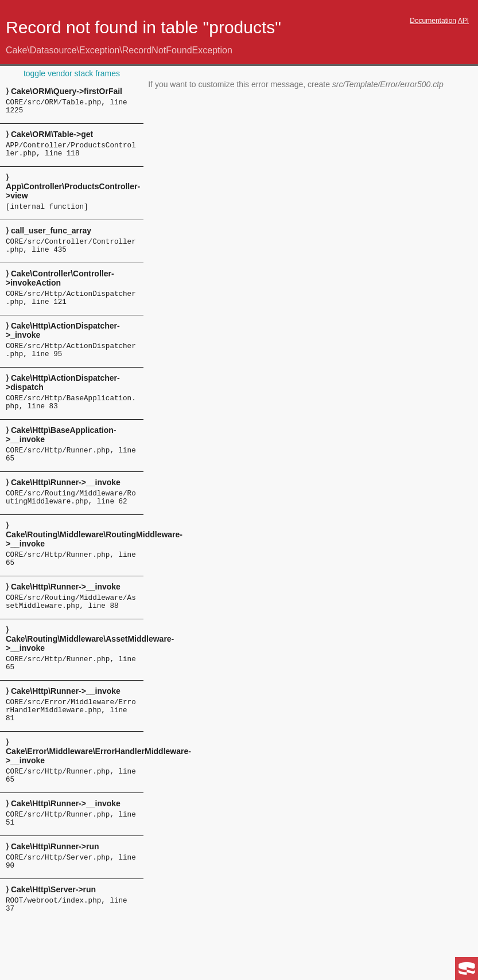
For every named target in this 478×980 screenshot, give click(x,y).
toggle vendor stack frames (72, 73)
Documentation (433, 21)
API (463, 21)
